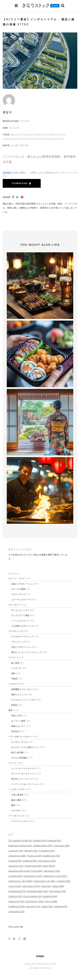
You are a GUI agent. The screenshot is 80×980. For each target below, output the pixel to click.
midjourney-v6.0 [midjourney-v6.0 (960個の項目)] (20, 881)
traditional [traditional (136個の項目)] (17, 906)
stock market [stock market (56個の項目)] (32, 896)
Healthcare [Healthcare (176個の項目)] (51, 856)
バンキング (16, 668)
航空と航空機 (17, 752)
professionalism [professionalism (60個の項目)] (37, 891)
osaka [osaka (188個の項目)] (58, 886)
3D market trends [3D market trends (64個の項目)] (20, 840)
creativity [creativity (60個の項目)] (16, 851)
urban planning (42, 139)
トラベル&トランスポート (20, 737)
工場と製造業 (17, 795)
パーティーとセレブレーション (25, 784)
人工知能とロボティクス (22, 626)
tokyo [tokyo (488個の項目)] (51, 901)
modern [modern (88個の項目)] (63, 881)
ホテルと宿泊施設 (19, 758)
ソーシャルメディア (20, 621)
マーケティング (16, 631)
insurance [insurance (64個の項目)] (16, 866)
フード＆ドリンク (17, 816)
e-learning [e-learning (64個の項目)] (47, 851)
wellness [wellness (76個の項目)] (61, 906)
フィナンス (14, 657)
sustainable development (18, 139)
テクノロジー (15, 605)
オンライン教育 (18, 721)
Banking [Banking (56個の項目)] (40, 840)
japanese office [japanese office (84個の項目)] (19, 871)
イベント (12, 763)
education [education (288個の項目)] (17, 856)
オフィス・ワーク (17, 578)
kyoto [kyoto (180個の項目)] (37, 871)
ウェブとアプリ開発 (20, 615)
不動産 (14, 679)
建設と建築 (16, 800)
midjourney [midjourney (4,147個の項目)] (33, 876)
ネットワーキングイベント (23, 774)
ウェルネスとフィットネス (23, 700)
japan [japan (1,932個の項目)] (49, 866)
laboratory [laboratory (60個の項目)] (52, 871)
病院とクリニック (19, 694)
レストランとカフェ (20, 821)
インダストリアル (17, 789)
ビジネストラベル (19, 742)
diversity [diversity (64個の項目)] (31, 851)
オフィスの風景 (18, 589)
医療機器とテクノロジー (22, 689)
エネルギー (16, 810)
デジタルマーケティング (22, 637)
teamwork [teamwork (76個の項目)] (16, 901)
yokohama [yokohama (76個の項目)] (16, 911)
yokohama (58, 139)
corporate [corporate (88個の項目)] (61, 845)
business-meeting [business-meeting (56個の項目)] (20, 845)
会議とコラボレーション (22, 584)
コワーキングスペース (21, 600)
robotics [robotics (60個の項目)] (15, 896)
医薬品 (14, 705)
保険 (13, 673)
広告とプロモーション (21, 647)
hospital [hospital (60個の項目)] (15, 861)
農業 (13, 805)
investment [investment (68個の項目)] (33, 866)
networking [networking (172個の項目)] (31, 886)
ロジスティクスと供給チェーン (25, 747)
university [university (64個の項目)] (33, 906)
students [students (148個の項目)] (50, 896)
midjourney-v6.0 (57, 135)
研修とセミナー (18, 726)
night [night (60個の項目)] (46, 886)
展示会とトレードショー (22, 779)
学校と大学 (16, 716)
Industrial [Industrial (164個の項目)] (30, 861)
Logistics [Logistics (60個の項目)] (15, 876)
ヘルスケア (14, 684)
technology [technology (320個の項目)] (34, 901)
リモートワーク (18, 594)
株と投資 (15, 663)
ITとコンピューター (20, 610)
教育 (10, 710)
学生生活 (15, 731)
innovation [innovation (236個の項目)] (47, 861)
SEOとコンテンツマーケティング (26, 652)
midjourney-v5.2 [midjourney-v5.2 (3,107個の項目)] (55, 876)
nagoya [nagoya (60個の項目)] (15, 886)
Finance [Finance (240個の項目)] (34, 856)
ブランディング (18, 642)
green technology (22, 135)
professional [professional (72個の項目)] (17, 891)
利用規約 (7, 173)
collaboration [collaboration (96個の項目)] (43, 845)
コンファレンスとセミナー (23, 768)
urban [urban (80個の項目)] (47, 906)
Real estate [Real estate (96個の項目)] (57, 891)
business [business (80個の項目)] (54, 840)
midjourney (40, 135)
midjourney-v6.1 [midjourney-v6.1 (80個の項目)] (44, 881)
